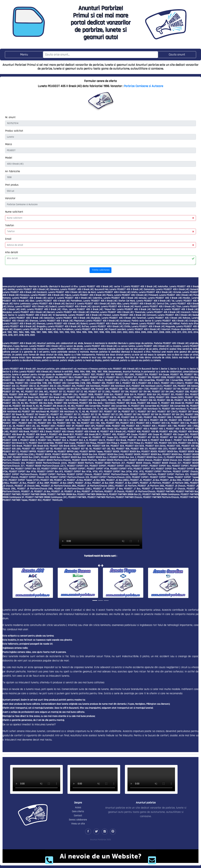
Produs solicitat (14, 131)
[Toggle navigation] (24, 55)
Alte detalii (11, 252)
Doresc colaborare (78, 820)
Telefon (10, 225)
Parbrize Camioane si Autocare (144, 86)
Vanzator (10, 198)
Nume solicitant (14, 212)
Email (8, 239)
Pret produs (12, 185)
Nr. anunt (10, 117)
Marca (8, 144)
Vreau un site (78, 824)
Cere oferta (78, 811)
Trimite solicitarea (101, 270)
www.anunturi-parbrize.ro (15, 287)
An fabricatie (13, 171)
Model (9, 158)
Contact (78, 816)
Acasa (78, 808)
